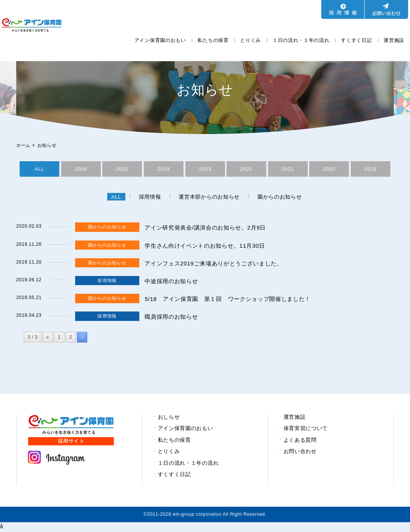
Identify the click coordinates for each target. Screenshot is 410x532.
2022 (247, 169)
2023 (205, 169)
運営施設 (394, 40)
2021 (288, 169)
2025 (122, 169)
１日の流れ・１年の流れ (301, 40)
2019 (370, 169)
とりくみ (250, 40)
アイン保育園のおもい (160, 40)
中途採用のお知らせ (173, 282)
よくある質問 (300, 441)
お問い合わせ (300, 452)
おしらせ (169, 418)
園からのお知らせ (281, 198)
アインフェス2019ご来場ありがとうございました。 (218, 264)
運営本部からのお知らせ (210, 198)
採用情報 (150, 198)
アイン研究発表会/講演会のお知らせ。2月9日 (209, 229)
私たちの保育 (213, 40)
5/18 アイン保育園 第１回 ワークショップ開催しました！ (233, 300)
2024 (163, 169)
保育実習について (306, 429)
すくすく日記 (356, 40)
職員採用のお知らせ (173, 318)
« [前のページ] (48, 338)
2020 (329, 169)
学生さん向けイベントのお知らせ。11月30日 (209, 247)
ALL (39, 169)
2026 (81, 169)
